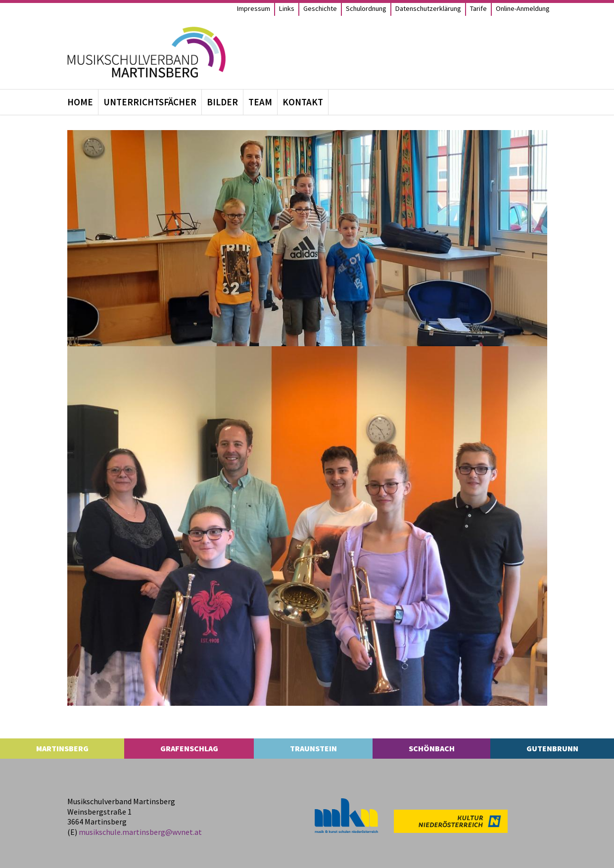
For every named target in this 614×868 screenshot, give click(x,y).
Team (260, 102)
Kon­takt (303, 102)
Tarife (478, 8)
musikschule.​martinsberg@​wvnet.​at (140, 832)
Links (287, 8)
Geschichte (320, 8)
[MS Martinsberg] (146, 52)
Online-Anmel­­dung (523, 8)
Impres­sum (254, 8)
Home (80, 102)
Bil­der (222, 102)
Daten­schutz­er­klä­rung (428, 8)
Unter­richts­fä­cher (150, 102)
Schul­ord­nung (366, 8)
